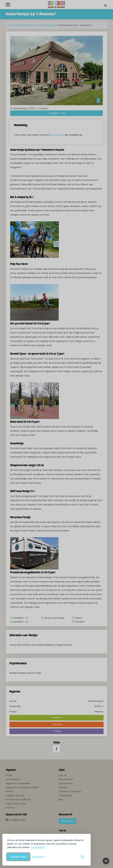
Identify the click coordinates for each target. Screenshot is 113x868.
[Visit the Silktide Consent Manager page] (82, 857)
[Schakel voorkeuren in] (39, 857)
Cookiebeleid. (38, 847)
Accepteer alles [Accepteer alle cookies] (18, 857)
